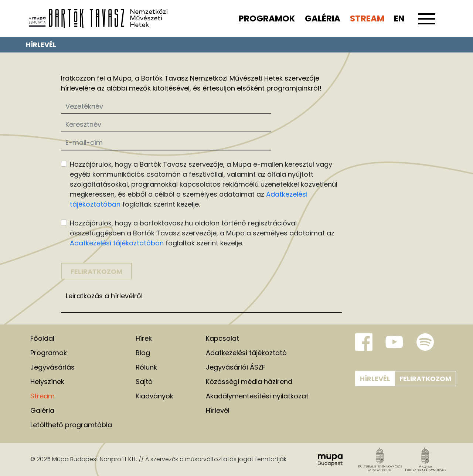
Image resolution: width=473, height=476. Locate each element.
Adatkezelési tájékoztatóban (117, 243)
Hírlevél (375, 379)
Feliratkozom (425, 379)
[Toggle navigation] (427, 23)
